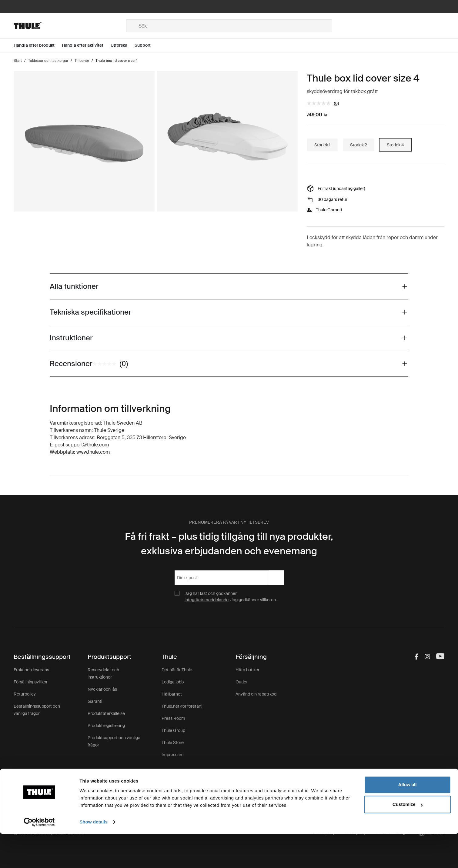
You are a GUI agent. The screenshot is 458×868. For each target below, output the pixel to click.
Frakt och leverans (31, 670)
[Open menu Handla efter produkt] (38, 45)
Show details (94, 856)
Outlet (242, 682)
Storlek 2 (359, 145)
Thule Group (173, 730)
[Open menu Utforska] (123, 45)
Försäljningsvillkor (31, 682)
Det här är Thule (177, 670)
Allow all (408, 819)
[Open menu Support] (146, 45)
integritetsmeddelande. (207, 600)
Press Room (173, 718)
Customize (408, 838)
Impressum (173, 755)
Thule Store (173, 743)
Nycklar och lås (102, 689)
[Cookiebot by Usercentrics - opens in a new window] (39, 856)
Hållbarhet (172, 694)
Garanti (95, 701)
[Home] (70, 26)
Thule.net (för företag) (182, 706)
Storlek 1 (322, 145)
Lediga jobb (173, 682)
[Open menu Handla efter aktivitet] (86, 45)
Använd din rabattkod (256, 694)
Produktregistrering (106, 726)
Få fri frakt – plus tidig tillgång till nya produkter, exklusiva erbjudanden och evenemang (229, 544)
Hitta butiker (247, 670)
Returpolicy (25, 694)
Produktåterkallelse (106, 713)
